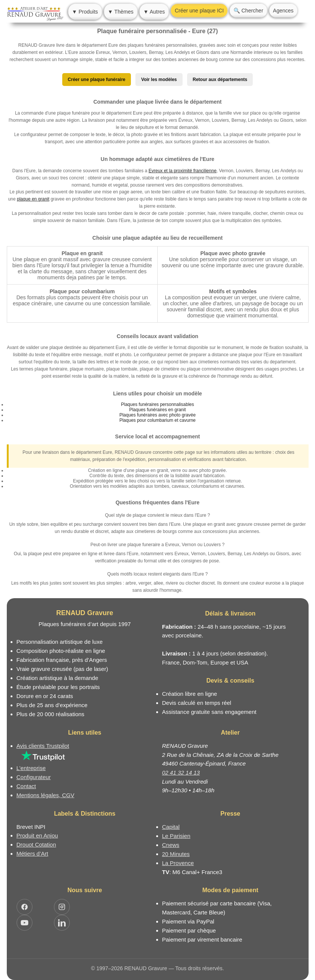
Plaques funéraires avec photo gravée (157, 415)
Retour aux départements (220, 80)
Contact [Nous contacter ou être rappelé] (26, 786)
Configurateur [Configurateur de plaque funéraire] (34, 777)
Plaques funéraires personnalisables (157, 404)
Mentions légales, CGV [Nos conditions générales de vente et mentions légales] (45, 795)
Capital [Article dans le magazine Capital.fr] (171, 827)
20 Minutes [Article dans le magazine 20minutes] (176, 854)
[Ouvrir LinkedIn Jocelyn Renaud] (62, 923)
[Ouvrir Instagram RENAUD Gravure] (62, 907)
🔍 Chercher (248, 11)
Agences (283, 11)
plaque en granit (33, 199)
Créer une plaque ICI (199, 11)
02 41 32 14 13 (181, 773)
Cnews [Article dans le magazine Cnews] (171, 845)
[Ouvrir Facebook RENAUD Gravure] (25, 907)
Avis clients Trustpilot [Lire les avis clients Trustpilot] (43, 746)
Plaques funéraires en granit (157, 410)
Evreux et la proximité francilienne (183, 171)
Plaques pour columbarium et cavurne (157, 420)
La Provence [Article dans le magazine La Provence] (178, 863)
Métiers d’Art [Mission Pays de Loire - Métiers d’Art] (32, 854)
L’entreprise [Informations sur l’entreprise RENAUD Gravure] (31, 768)
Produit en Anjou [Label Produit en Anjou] (37, 835)
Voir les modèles (159, 80)
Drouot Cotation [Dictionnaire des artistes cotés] (36, 844)
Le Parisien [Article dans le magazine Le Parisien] (176, 836)
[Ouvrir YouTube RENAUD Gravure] (25, 923)
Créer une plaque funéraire (97, 80)
